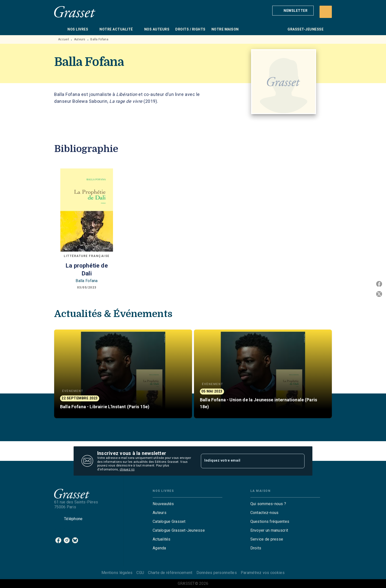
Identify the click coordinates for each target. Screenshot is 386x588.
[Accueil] (75, 12)
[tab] (59, 29)
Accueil (64, 39)
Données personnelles (217, 573)
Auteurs (80, 39)
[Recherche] (326, 12)
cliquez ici (127, 470)
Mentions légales (117, 573)
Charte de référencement (170, 573)
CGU (140, 573)
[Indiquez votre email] (247, 461)
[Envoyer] (299, 461)
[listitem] (58, 540)
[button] (293, 11)
